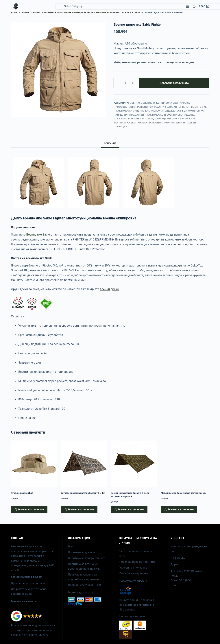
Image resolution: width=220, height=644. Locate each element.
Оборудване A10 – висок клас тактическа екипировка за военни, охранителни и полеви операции (155, 123)
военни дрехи (109, 289)
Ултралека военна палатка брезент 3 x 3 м (83, 493)
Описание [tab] (110, 143)
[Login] (194, 6)
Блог (71, 546)
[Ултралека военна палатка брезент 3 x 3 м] (84, 464)
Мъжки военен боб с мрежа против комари (183, 493)
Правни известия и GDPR (84, 585)
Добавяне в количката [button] (29, 509)
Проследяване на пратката (137, 562)
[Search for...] (58, 6)
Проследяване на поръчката (30, 583)
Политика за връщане (134, 573)
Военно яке (34, 235)
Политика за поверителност (86, 558)
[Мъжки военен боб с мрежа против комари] (184, 464)
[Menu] (187, 6)
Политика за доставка (83, 552)
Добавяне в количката (174, 83)
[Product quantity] (125, 83)
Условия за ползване (133, 568)
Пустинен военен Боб (22, 493)
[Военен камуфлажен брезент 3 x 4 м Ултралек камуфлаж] (134, 464)
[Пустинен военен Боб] (34, 464)
